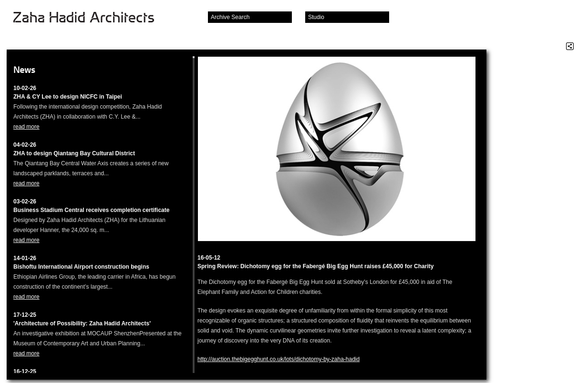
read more (26, 127)
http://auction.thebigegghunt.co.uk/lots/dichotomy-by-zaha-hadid (279, 359)
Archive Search (230, 17)
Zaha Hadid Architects (91, 18)
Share (570, 46)
